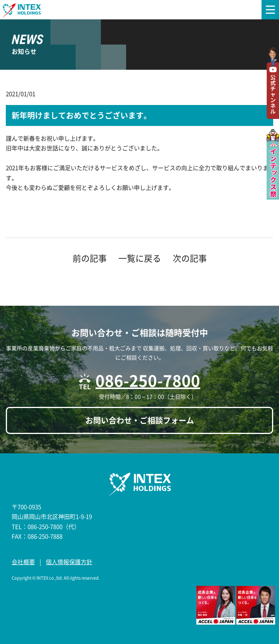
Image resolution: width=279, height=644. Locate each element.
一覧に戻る (140, 258)
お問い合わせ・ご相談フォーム (140, 420)
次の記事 (190, 258)
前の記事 (90, 258)
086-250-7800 (148, 380)
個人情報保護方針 (69, 562)
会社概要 (23, 562)
